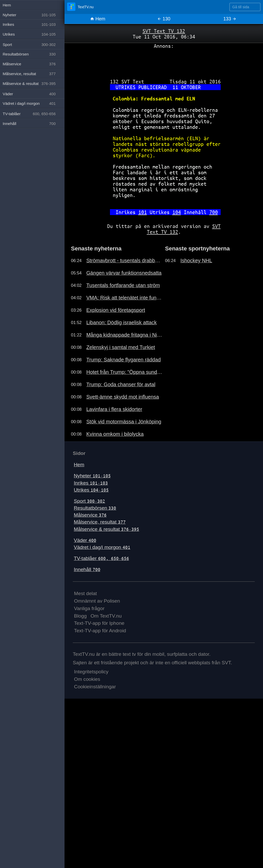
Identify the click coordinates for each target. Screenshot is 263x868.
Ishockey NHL (196, 261)
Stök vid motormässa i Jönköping (124, 422)
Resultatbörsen (95, 508)
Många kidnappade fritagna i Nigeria (124, 335)
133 (230, 19)
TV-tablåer (101, 558)
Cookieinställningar (95, 687)
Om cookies (87, 679)
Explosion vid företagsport (116, 310)
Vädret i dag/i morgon (102, 547)
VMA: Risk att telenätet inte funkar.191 (124, 298)
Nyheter (92, 476)
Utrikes (91, 490)
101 (143, 212)
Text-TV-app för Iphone (99, 623)
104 (177, 212)
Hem (98, 19)
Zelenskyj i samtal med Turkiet (121, 347)
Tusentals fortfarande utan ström (123, 285)
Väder (85, 540)
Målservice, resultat (100, 522)
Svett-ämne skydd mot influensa (122, 397)
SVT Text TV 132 (164, 31)
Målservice (90, 515)
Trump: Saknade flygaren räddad (123, 360)
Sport (89, 501)
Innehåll (87, 569)
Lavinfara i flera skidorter (114, 409)
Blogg (80, 616)
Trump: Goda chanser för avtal (121, 384)
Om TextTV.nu (106, 616)
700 (214, 212)
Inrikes (91, 483)
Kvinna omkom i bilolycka (115, 434)
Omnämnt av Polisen (97, 601)
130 (164, 19)
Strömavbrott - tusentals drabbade (124, 261)
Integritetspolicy (91, 672)
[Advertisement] (164, 62)
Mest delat (86, 593)
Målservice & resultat (106, 529)
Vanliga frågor (89, 608)
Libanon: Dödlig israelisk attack (121, 322)
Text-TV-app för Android (100, 631)
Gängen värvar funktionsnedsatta (124, 273)
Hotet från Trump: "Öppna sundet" (124, 372)
